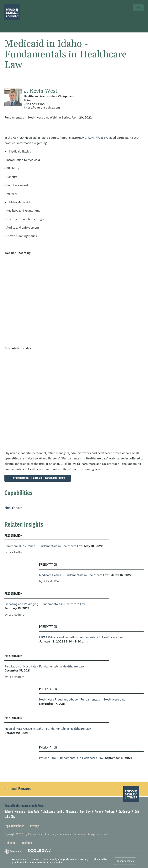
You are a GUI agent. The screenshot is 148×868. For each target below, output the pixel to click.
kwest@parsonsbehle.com (42, 107)
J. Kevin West (41, 91)
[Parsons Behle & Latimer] (12, 12)
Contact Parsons (18, 788)
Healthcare (13, 508)
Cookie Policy (55, 863)
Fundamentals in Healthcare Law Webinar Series (38, 478)
